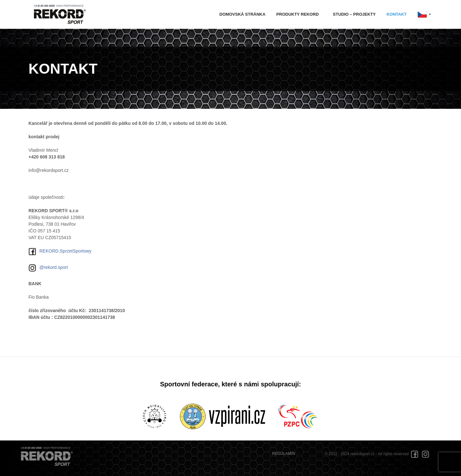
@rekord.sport (48, 268)
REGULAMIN (283, 454)
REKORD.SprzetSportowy (60, 252)
